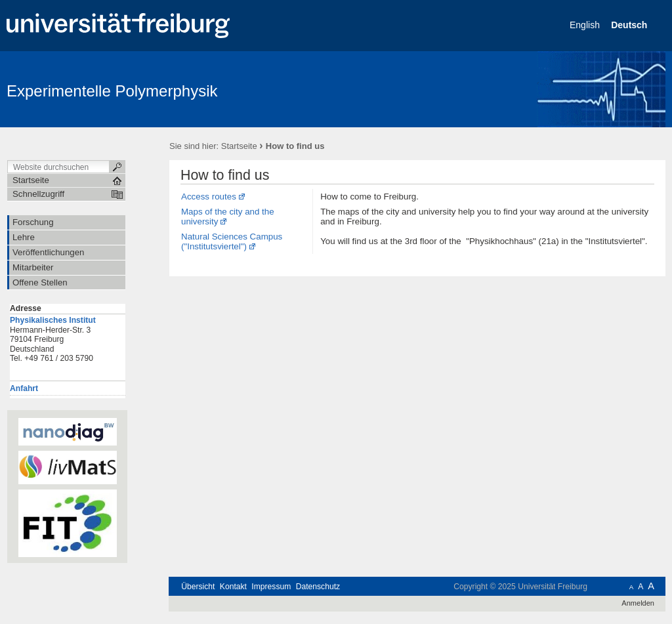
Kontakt (233, 587)
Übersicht (198, 587)
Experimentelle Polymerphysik (112, 91)
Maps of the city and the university (228, 217)
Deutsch (630, 25)
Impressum (271, 587)
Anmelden (638, 603)
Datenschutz (318, 587)
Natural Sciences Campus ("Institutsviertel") (232, 241)
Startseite (239, 146)
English (586, 25)
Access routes (209, 197)
